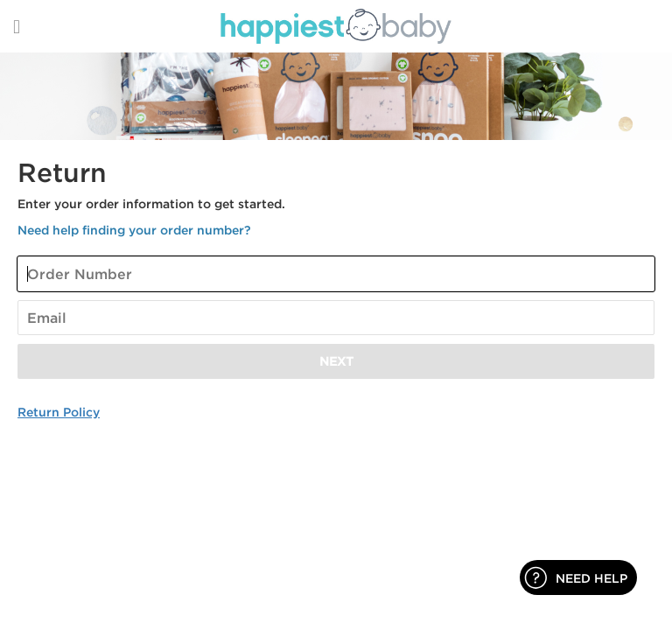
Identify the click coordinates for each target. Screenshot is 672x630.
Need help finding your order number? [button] (134, 230)
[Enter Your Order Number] (336, 274)
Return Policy (59, 412)
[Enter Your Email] (336, 318)
